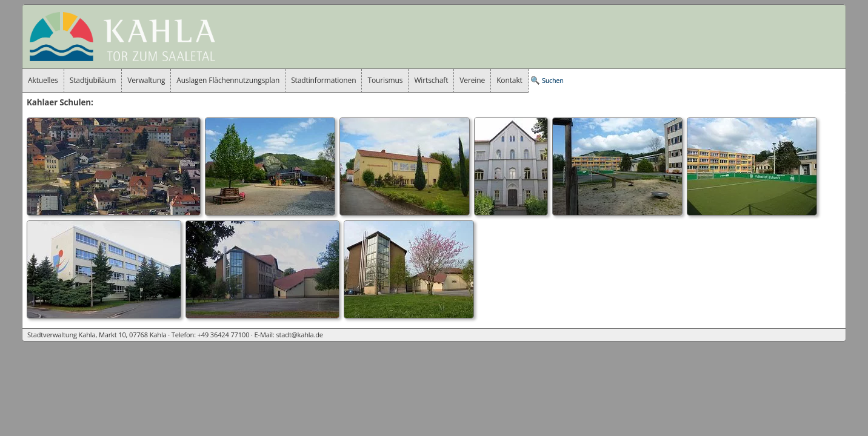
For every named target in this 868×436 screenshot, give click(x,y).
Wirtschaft (431, 80)
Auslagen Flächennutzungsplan (228, 80)
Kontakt (509, 80)
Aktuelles (43, 80)
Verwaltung (146, 80)
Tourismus (385, 80)
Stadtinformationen (323, 80)
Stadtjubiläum (93, 80)
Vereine (472, 80)
